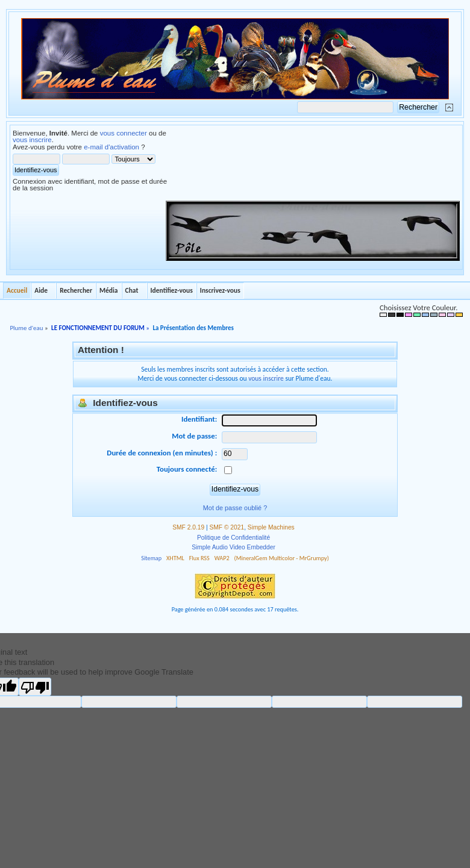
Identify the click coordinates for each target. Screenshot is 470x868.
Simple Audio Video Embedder (233, 547)
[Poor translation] (35, 687)
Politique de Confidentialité (233, 538)
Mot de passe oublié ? (235, 508)
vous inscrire (32, 140)
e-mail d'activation (111, 147)
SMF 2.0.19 (188, 527)
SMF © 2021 (227, 527)
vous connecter (124, 133)
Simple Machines (271, 527)
